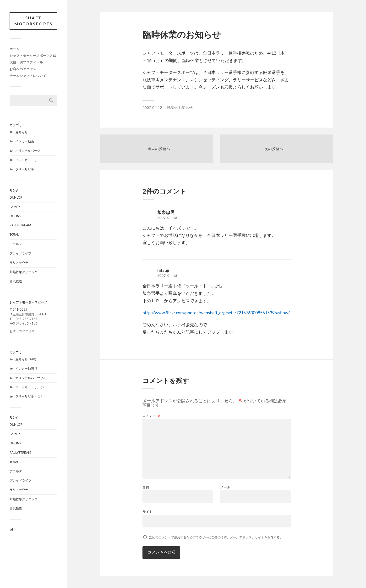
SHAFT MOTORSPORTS (33, 21)
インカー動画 (25, 141)
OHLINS (15, 216)
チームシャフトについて (28, 76)
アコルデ (16, 244)
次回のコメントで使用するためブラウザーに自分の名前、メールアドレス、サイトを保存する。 (216, 537)
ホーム (15, 49)
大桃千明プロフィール (26, 62)
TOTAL (14, 235)
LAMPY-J (16, 207)
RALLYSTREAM (20, 225)
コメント (152, 416)
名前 (146, 487)
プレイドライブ (20, 253)
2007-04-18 (167, 218)
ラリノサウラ (19, 263)
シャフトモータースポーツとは (33, 56)
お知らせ (22, 132)
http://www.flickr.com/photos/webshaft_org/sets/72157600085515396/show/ (216, 313)
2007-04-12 (152, 107)
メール (225, 487)
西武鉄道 (16, 281)
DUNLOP (16, 197)
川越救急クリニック (24, 272)
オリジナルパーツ (28, 151)
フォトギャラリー (28, 160)
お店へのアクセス (23, 69)
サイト (147, 512)
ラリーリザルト (26, 169)
